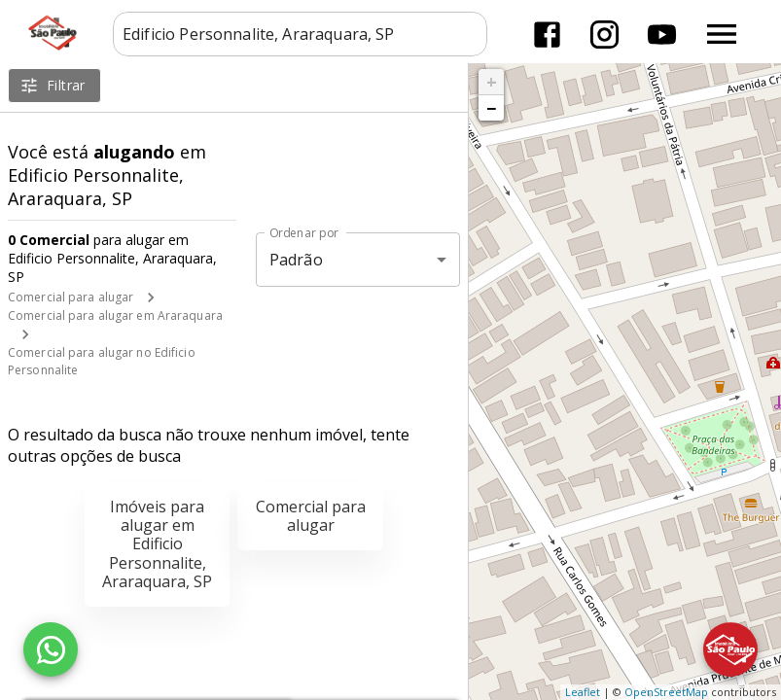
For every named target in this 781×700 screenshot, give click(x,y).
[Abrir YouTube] (662, 35)
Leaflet (583, 692)
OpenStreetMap (666, 692)
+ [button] (492, 82)
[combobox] (300, 34)
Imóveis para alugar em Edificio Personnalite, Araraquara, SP (157, 544)
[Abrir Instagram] (604, 35)
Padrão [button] (296, 260)
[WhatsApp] (51, 649)
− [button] (491, 108)
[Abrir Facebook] (547, 35)
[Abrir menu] (722, 34)
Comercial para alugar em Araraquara (115, 315)
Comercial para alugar (71, 297)
